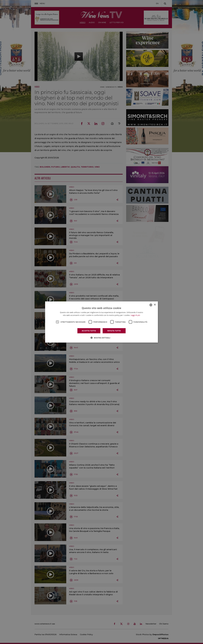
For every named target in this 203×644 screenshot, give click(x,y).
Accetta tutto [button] (89, 331)
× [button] (155, 305)
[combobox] (151, 305)
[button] (101, 338)
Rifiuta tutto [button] (114, 331)
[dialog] (101, 322)
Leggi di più (135, 315)
